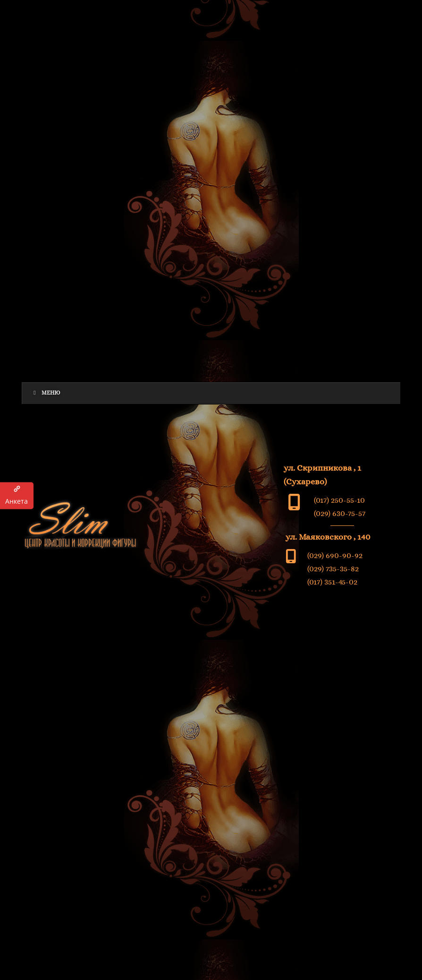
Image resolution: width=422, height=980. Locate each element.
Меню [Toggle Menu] (46, 393)
